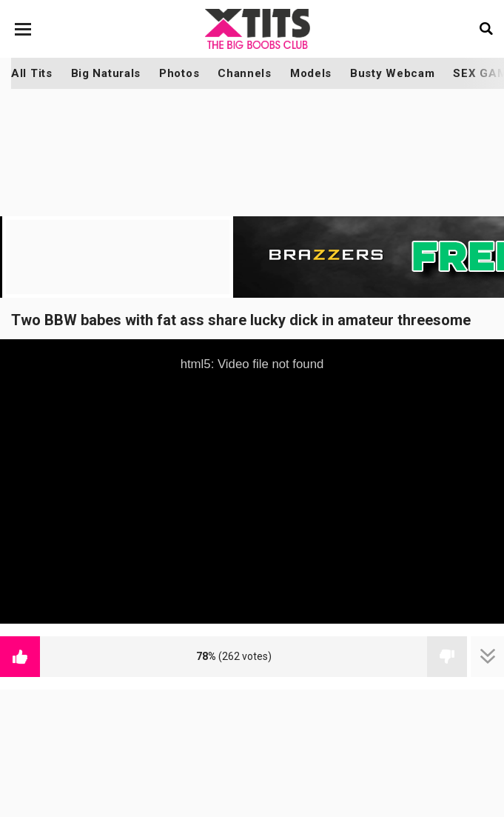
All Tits (32, 73)
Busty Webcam (392, 73)
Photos (179, 73)
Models (311, 73)
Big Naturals (106, 73)
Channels (245, 73)
